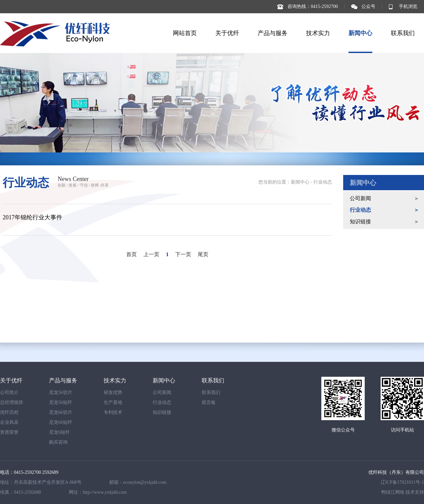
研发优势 (113, 392)
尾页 (203, 254)
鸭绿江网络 (393, 492)
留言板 (209, 402)
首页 (132, 254)
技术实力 (318, 33)
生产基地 (113, 402)
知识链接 (360, 222)
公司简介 (9, 392)
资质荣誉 (9, 432)
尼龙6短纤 (59, 432)
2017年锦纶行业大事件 (32, 217)
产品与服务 (273, 33)
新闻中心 (360, 33)
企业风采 (9, 422)
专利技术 (113, 412)
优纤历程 (9, 412)
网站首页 (185, 33)
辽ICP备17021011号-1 (402, 482)
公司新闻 (360, 198)
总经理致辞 (12, 402)
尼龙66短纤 (61, 422)
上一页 (151, 254)
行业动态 (323, 182)
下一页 (183, 254)
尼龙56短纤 (61, 402)
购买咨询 (58, 442)
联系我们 (403, 33)
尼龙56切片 (61, 392)
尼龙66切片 (61, 412)
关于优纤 (227, 33)
